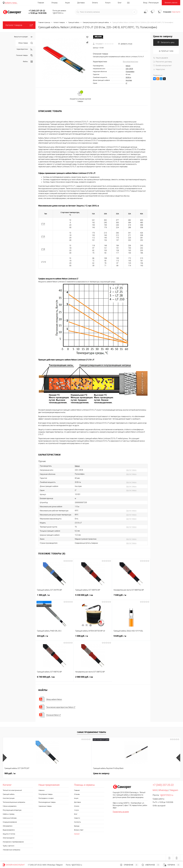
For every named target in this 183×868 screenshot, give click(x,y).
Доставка (81, 3)
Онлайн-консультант (162, 66)
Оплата (95, 3)
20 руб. (81, 773)
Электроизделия (9, 838)
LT (126, 83)
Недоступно (159, 69)
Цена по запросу (163, 36)
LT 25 (43, 236)
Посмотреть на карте (121, 812)
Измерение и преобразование (13, 842)
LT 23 (43, 224)
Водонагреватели (9, 830)
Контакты (77, 822)
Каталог (77, 834)
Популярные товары (46, 794)
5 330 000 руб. (93, 596)
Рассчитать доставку (163, 62)
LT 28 (43, 249)
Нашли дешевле (161, 58)
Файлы (28, 62)
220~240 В (129, 69)
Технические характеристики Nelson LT (61, 707)
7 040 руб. (131, 596)
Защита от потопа (9, 834)
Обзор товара (26, 43)
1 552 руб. (153, 773)
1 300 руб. (55, 596)
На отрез (129, 80)
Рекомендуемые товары (47, 802)
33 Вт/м (128, 77)
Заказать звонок (171, 3)
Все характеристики (130, 62)
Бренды (77, 826)
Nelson (128, 66)
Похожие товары (24, 55)
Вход (145, 3)
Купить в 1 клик (166, 51)
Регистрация (154, 3)
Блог (120, 3)
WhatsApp (163, 790)
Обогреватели (8, 826)
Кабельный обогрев (10, 818)
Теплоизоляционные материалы (14, 802)
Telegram (174, 790)
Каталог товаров (19, 25)
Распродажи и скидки (46, 798)
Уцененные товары (45, 806)
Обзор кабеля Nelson (54, 699)
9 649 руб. (131, 637)
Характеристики (25, 49)
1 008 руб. (93, 637)
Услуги (108, 3)
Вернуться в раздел (23, 37)
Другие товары (131, 470)
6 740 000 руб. (55, 678)
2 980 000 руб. (93, 678)
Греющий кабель (9, 794)
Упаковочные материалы (12, 850)
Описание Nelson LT (54, 715)
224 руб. (55, 637)
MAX (155, 790)
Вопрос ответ (79, 830)
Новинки (41, 790)
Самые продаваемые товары (91, 732)
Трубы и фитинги (9, 846)
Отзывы (55, 3)
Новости (77, 818)
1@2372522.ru (166, 795)
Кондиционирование (10, 822)
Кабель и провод (9, 814)
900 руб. (10, 773)
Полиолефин (130, 72)
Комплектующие (9, 798)
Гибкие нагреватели (10, 806)
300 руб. (116, 773)
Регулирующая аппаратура (12, 810)
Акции (67, 3)
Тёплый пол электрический (12, 790)
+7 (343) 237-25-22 (35, 865)
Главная (41, 3)
